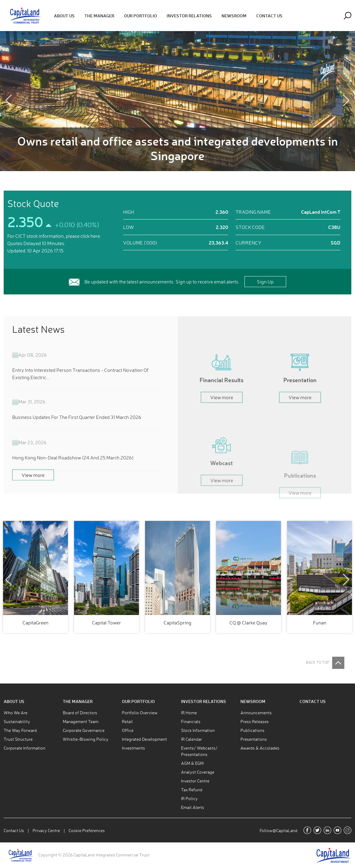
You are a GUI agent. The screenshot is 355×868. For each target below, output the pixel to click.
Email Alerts (193, 807)
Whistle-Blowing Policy (86, 739)
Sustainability (17, 721)
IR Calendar (192, 739)
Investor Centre (195, 781)
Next (346, 101)
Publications (252, 730)
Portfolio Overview (140, 713)
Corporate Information (25, 748)
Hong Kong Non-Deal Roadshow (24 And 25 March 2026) (73, 473)
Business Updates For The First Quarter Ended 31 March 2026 (77, 432)
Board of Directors (80, 713)
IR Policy (189, 798)
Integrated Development (144, 739)
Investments (133, 748)
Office (128, 730)
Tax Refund (192, 790)
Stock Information (198, 730)
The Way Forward (20, 730)
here (95, 236)
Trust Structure (18, 739)
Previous (9, 101)
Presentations (254, 739)
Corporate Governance (84, 730)
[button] (64, 16)
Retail (127, 721)
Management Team (81, 721)
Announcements (256, 713)
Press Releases (255, 721)
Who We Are (16, 713)
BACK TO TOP (318, 662)
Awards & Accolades (260, 748)
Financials (191, 721)
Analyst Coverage (198, 772)
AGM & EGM (192, 763)
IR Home (189, 713)
